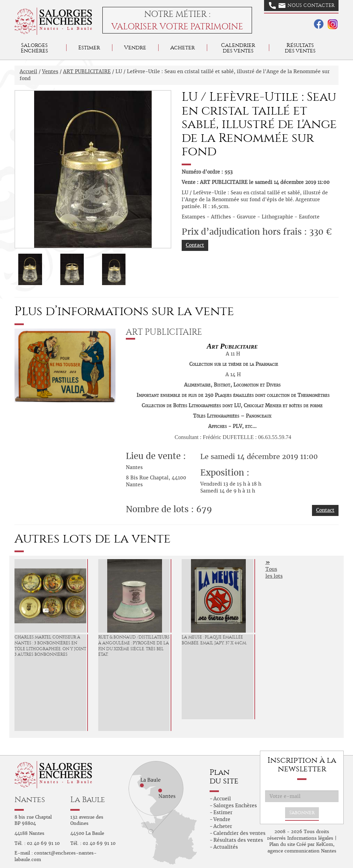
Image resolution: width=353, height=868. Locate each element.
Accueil (28, 71)
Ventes (50, 71)
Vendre (135, 47)
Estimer (89, 47)
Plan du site (282, 844)
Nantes (30, 799)
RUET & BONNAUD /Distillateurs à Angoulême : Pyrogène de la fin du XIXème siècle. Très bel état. (134, 646)
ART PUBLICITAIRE (87, 71)
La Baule (88, 799)
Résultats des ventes (238, 840)
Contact (195, 245)
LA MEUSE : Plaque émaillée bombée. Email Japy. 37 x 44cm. (214, 640)
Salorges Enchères (235, 806)
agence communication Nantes (302, 851)
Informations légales (310, 838)
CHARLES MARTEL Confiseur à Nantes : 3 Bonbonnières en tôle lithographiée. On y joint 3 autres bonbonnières (50, 646)
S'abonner (302, 813)
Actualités (226, 847)
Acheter (183, 47)
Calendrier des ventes (238, 48)
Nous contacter (302, 6)
